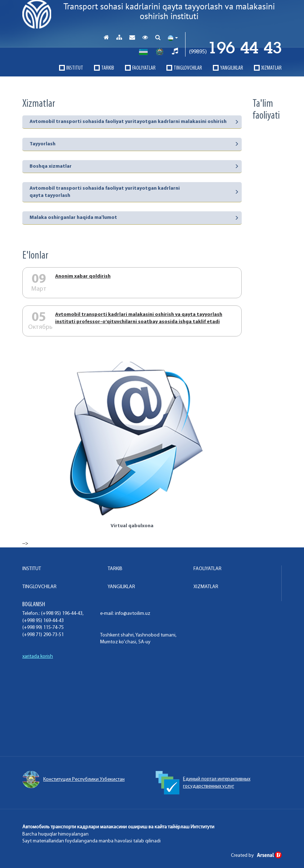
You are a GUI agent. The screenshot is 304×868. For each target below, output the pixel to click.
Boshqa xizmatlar (51, 166)
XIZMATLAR (271, 68)
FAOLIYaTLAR (144, 68)
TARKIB (108, 68)
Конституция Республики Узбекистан (73, 780)
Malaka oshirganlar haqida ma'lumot (73, 218)
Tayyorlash (43, 144)
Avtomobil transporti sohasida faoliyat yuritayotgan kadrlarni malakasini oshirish (128, 122)
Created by (256, 856)
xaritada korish (38, 656)
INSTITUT (75, 68)
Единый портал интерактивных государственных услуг (203, 783)
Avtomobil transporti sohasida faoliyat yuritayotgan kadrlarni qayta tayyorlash (105, 192)
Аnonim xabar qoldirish (83, 276)
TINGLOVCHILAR (188, 68)
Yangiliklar (232, 68)
